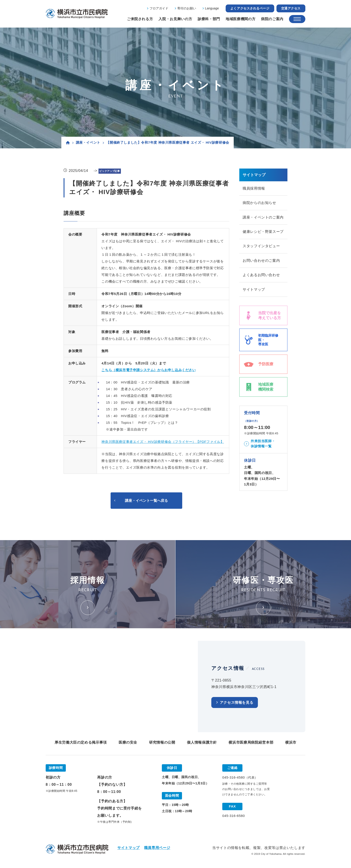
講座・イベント (88, 142)
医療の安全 (128, 743)
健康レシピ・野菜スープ (263, 232)
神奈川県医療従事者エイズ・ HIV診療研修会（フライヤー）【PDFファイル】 (163, 442)
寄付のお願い (187, 8)
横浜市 (291, 743)
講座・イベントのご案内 (263, 218)
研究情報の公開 (162, 743)
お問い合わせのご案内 (261, 261)
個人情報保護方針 (202, 743)
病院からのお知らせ (259, 203)
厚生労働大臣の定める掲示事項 (81, 743)
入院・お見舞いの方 (175, 19)
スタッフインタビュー (261, 247)
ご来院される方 (140, 19)
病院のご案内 (272, 19)
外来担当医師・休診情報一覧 (263, 445)
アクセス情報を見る (237, 703)
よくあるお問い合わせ (261, 276)
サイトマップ (254, 290)
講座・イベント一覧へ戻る (146, 501)
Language (212, 8)
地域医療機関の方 (241, 19)
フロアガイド (159, 8)
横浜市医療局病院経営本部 (251, 743)
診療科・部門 (209, 19)
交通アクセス (291, 8)
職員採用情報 (254, 188)
